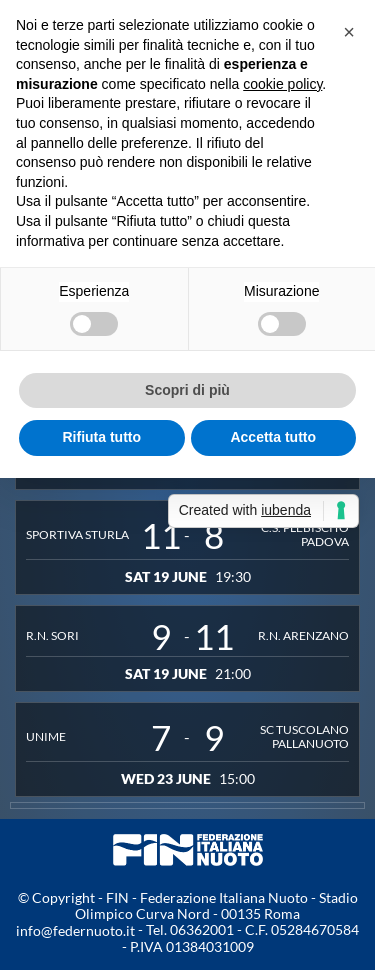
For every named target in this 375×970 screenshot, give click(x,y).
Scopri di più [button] (187, 390)
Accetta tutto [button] (273, 437)
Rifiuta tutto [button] (101, 437)
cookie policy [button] (282, 84)
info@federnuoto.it (75, 930)
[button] (349, 32)
